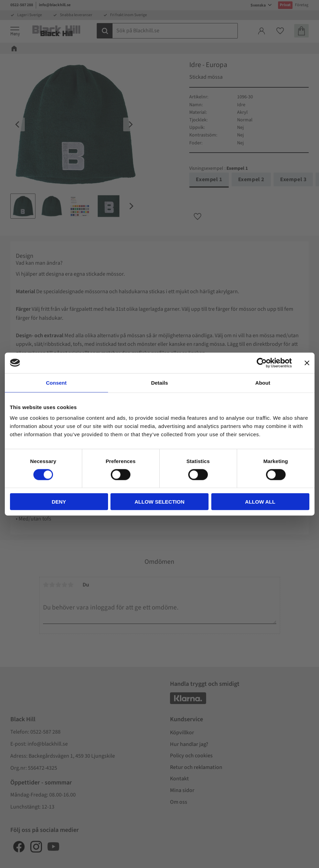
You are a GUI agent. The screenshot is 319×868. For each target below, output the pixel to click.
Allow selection (159, 502)
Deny (59, 502)
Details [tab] (159, 382)
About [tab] (263, 382)
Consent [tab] (56, 382)
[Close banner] (307, 363)
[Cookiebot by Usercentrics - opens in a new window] (262, 363)
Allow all (260, 502)
